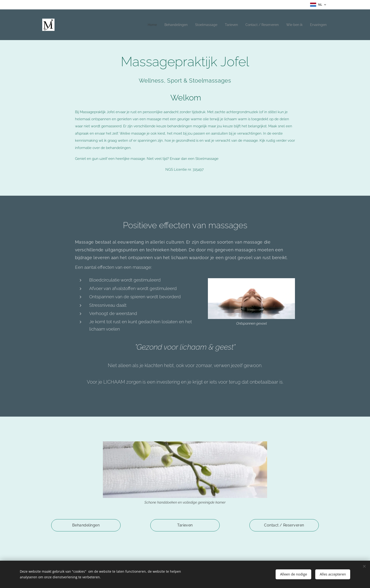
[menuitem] (141, 25)
